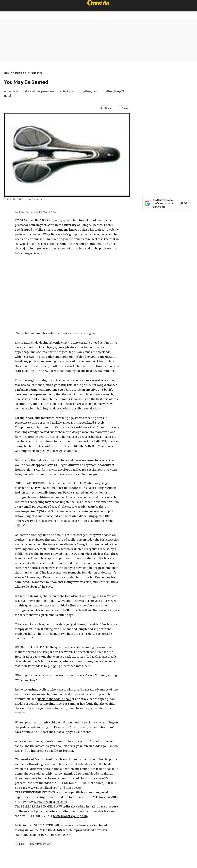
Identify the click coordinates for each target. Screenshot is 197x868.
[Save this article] (123, 108)
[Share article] (106, 108)
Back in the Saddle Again (55, 699)
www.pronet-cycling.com (70, 816)
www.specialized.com (43, 788)
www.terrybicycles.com (50, 802)
